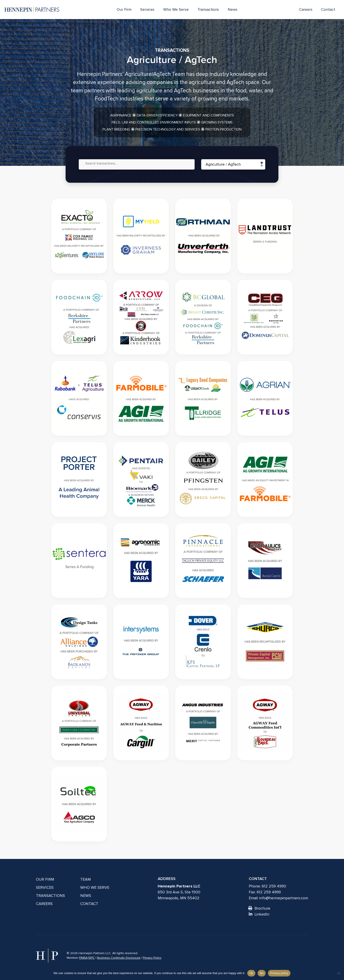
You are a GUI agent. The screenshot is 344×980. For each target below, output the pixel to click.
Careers (306, 9)
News (233, 9)
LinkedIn (259, 914)
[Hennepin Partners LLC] (32, 10)
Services (147, 9)
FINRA (83, 958)
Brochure (260, 908)
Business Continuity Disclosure (119, 958)
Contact (328, 9)
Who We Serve (176, 9)
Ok (251, 973)
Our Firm (124, 9)
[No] (339, 973)
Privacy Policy (152, 958)
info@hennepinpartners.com (284, 898)
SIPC (91, 958)
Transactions (208, 9)
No (262, 973)
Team (86, 879)
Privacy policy (279, 973)
